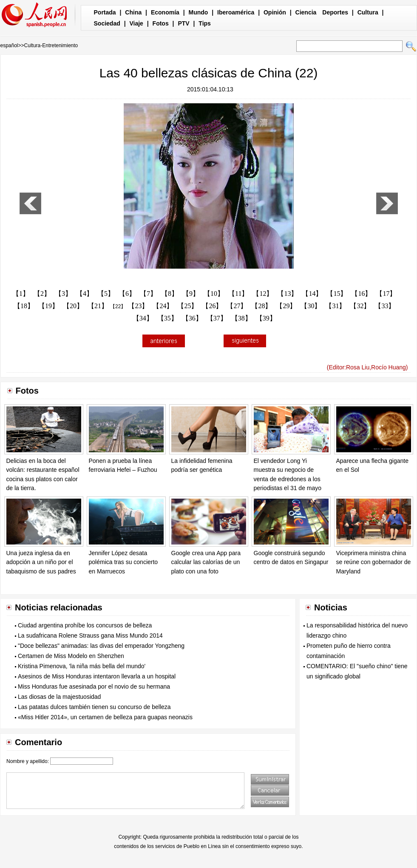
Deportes (335, 12)
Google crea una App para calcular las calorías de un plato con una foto (206, 562)
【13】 (287, 294)
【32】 (360, 306)
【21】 (98, 306)
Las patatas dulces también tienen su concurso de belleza (94, 707)
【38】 (241, 318)
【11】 (238, 294)
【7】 (148, 294)
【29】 (286, 306)
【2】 (42, 294)
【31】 (335, 306)
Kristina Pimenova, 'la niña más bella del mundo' (82, 666)
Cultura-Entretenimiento (51, 45)
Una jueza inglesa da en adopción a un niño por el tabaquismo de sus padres (41, 562)
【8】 (170, 294)
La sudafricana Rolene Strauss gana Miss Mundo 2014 (90, 635)
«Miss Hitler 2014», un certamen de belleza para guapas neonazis (105, 717)
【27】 (237, 306)
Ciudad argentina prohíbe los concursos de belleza (85, 625)
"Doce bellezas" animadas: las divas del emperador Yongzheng (101, 646)
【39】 (266, 318)
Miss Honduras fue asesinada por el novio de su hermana (94, 686)
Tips (205, 23)
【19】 (48, 306)
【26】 (212, 306)
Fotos (161, 23)
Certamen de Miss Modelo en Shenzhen (71, 656)
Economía (165, 12)
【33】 (385, 306)
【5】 (106, 294)
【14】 (312, 294)
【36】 (192, 318)
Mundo (199, 12)
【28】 (261, 306)
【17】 (386, 294)
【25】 (187, 306)
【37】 (217, 318)
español (9, 45)
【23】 (138, 306)
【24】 (163, 306)
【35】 (167, 318)
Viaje (136, 23)
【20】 (73, 306)
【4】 (85, 294)
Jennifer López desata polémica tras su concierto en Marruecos (123, 562)
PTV (183, 23)
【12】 (263, 294)
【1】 (21, 294)
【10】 (214, 294)
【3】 (63, 294)
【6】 (127, 294)
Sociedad (107, 23)
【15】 (337, 294)
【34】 (143, 318)
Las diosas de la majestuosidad (59, 697)
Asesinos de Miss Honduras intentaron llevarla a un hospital (97, 676)
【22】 (118, 306)
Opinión (275, 12)
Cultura (368, 12)
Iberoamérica (236, 12)
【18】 (24, 306)
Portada (105, 12)
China (133, 12)
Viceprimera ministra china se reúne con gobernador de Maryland (374, 562)
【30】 (311, 306)
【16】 (361, 294)
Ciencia (306, 12)
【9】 (191, 294)
